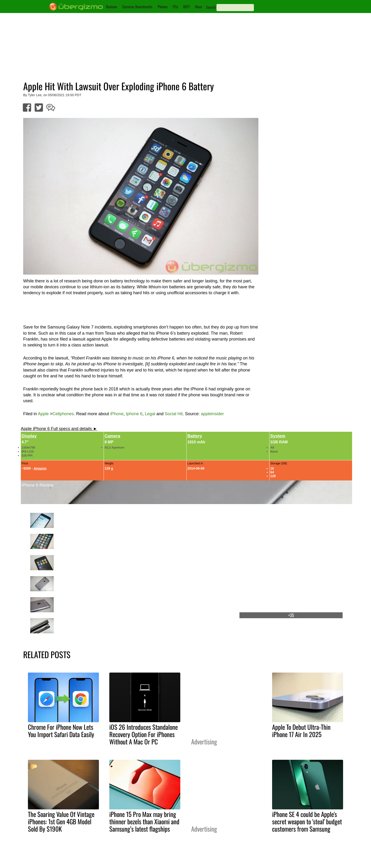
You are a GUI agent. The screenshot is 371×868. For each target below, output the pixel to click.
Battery (195, 436)
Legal (150, 414)
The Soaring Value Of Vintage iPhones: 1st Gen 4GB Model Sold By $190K (61, 821)
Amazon (40, 468)
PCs (175, 7)
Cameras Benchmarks (137, 7)
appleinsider (212, 414)
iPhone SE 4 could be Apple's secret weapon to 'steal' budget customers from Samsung (307, 821)
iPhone (117, 414)
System (278, 436)
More (199, 7)
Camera (112, 436)
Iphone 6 (134, 414)
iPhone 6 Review (38, 485)
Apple (43, 414)
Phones (163, 7)
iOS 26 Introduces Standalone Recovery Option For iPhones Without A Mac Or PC (144, 734)
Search (211, 7)
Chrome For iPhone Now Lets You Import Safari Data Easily (61, 731)
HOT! (186, 7)
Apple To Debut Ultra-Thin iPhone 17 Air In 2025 (301, 731)
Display (29, 436)
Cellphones (63, 414)
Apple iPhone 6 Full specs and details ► (59, 429)
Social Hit (174, 414)
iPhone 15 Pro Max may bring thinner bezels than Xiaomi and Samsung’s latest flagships (144, 821)
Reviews (112, 7)
